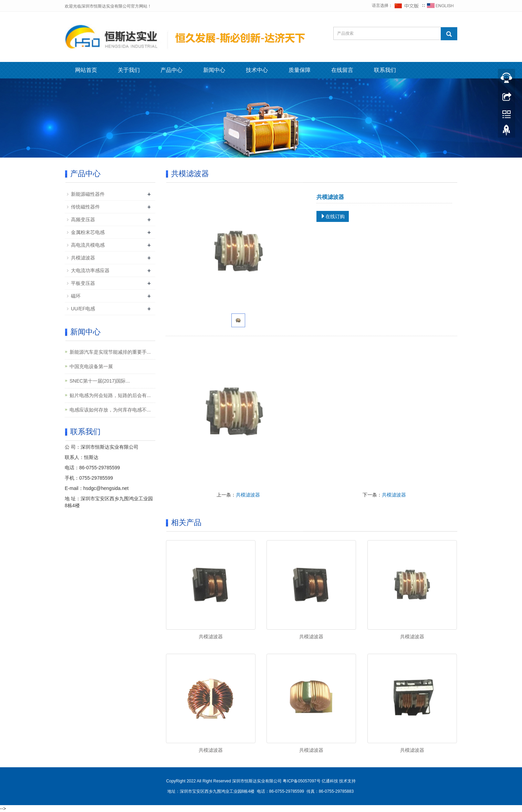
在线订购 (333, 216)
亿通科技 (330, 781)
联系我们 (385, 70)
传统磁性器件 (85, 207)
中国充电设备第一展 (91, 366)
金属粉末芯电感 (88, 232)
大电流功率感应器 (90, 270)
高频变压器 (83, 220)
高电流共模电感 (88, 245)
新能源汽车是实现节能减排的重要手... (110, 352)
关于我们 (129, 70)
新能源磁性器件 (88, 194)
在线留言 (342, 70)
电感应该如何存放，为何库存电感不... (110, 410)
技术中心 (257, 70)
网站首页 (86, 70)
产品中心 (171, 70)
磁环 (76, 296)
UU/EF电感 (83, 309)
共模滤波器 (248, 495)
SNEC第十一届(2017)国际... (100, 381)
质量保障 (300, 70)
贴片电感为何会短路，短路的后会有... (110, 395)
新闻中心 (214, 70)
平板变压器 (83, 283)
